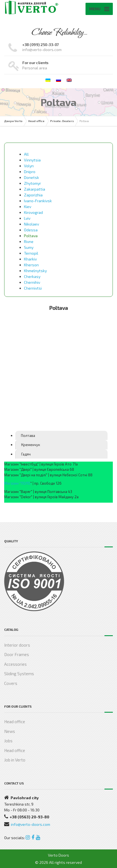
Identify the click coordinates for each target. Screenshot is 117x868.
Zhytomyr (32, 183)
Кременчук (31, 445)
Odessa (31, 230)
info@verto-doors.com (31, 824)
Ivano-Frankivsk (38, 201)
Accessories (15, 664)
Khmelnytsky (35, 271)
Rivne (29, 241)
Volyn (29, 166)
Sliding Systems (19, 674)
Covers (11, 683)
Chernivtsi (33, 288)
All (26, 154)
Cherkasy (32, 276)
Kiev (28, 207)
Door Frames (17, 654)
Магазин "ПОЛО (17, 483)
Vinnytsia (32, 160)
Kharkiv (30, 259)
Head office (15, 722)
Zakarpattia (35, 189)
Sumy (29, 247)
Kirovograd (33, 212)
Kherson (31, 265)
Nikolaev (31, 224)
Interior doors (17, 645)
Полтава (28, 436)
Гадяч (26, 454)
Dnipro (30, 172)
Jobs (8, 741)
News (10, 731)
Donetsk (31, 177)
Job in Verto (15, 760)
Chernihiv (32, 282)
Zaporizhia (33, 195)
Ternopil (31, 253)
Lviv (27, 218)
